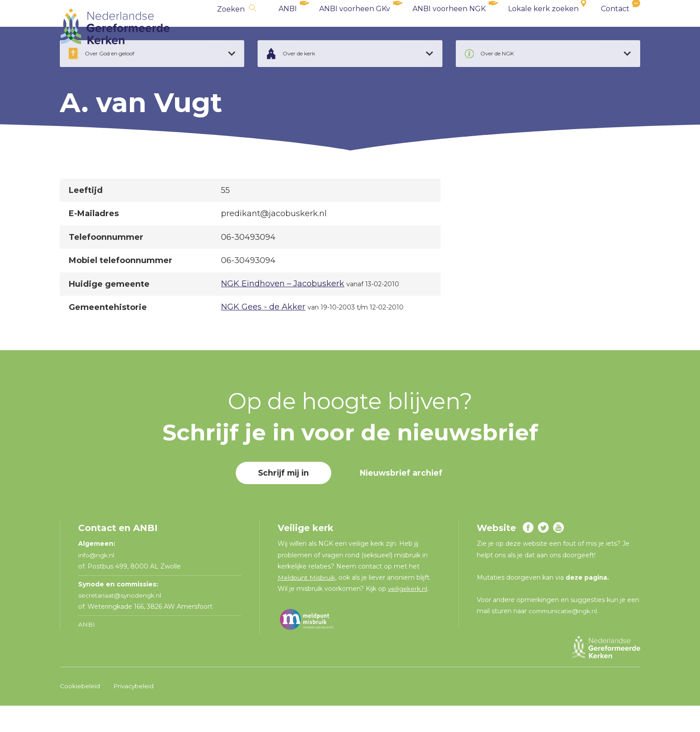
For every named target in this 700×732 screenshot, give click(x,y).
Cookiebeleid (80, 713)
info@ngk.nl (98, 582)
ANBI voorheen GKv (355, 27)
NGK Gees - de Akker (263, 334)
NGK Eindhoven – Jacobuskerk (283, 310)
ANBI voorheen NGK (449, 27)
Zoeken (231, 27)
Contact (615, 27)
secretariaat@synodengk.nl (121, 622)
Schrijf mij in (282, 500)
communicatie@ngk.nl (564, 638)
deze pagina (587, 604)
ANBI (288, 27)
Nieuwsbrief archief (403, 500)
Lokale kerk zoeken (543, 27)
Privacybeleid (134, 713)
